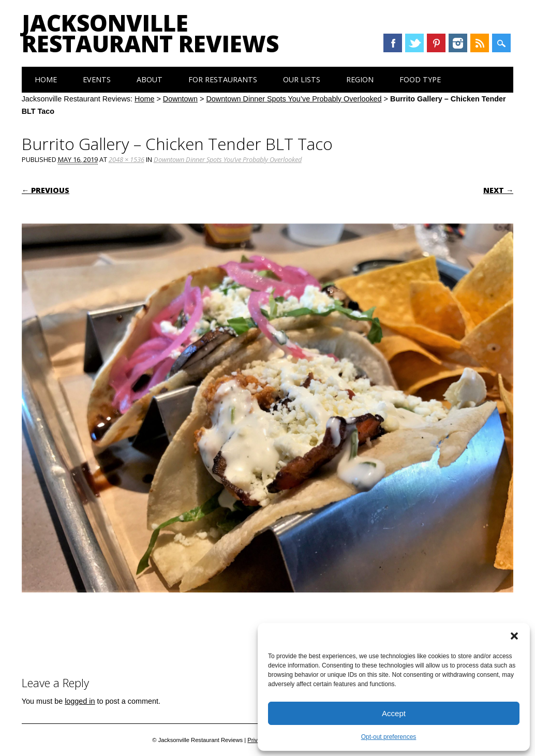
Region (360, 79)
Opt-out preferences (389, 737)
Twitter (414, 43)
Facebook (393, 43)
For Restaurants (223, 79)
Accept (394, 713)
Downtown (180, 99)
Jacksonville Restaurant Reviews (150, 33)
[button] (514, 636)
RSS (480, 43)
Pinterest (436, 43)
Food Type (420, 79)
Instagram (458, 43)
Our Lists (302, 79)
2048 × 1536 (127, 159)
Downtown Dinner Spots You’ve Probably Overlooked (294, 99)
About (150, 79)
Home (46, 79)
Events (97, 79)
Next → (498, 190)
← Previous (46, 190)
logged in (80, 701)
